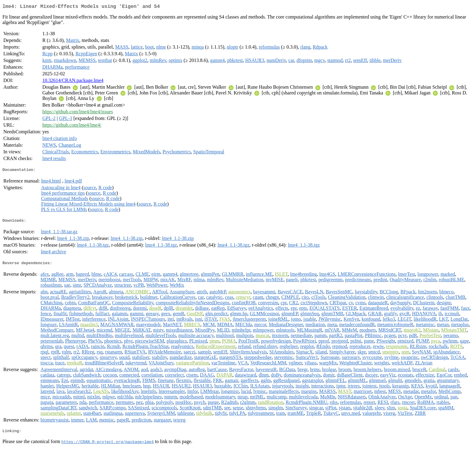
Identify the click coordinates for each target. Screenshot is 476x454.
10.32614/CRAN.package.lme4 (73, 82)
